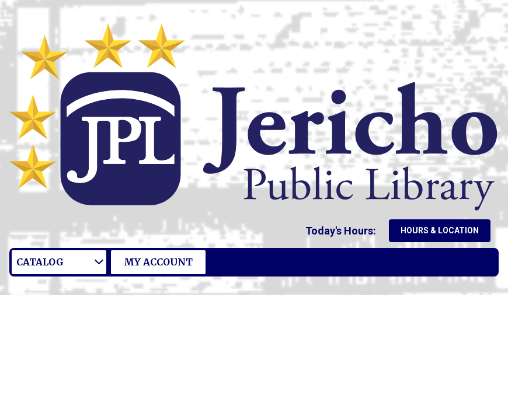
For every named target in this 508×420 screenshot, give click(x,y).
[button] (343, 231)
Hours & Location (440, 230)
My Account (158, 262)
